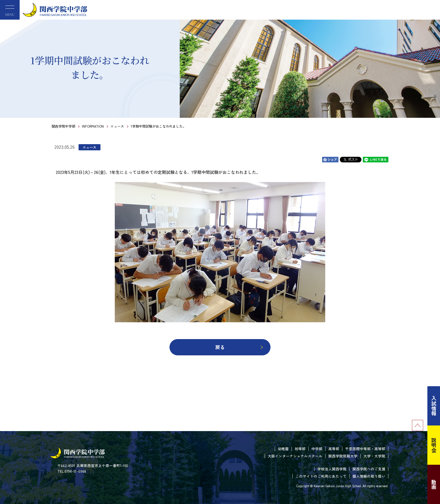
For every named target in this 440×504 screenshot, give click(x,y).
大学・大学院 (374, 456)
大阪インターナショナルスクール (295, 456)
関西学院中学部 (63, 126)
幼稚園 (283, 449)
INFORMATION (93, 126)
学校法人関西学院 (332, 469)
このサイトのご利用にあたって (321, 476)
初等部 (300, 449)
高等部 (334, 449)
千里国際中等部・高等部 (365, 449)
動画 (434, 484)
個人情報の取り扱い (369, 476)
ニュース (117, 126)
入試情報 (434, 406)
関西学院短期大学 (343, 456)
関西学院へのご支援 (369, 469)
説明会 (434, 445)
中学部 (317, 449)
